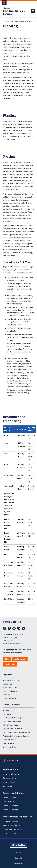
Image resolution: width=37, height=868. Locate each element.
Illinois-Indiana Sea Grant (12, 722)
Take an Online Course (11, 680)
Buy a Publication (9, 698)
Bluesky (23, 628)
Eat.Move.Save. (9, 711)
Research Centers (9, 740)
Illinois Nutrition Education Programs (17, 732)
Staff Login (10, 664)
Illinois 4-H (7, 714)
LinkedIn (19, 628)
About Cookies (18, 845)
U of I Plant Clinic (9, 747)
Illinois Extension (9, 8)
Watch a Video (8, 695)
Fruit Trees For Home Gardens (21, 21)
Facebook (9, 628)
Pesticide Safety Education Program (16, 736)
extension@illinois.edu (16, 644)
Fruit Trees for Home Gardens (14, 13)
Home (5, 21)
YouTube (14, 628)
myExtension (20, 659)
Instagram (5, 628)
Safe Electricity (8, 743)
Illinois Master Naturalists (12, 729)
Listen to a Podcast (10, 691)
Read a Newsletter (10, 688)
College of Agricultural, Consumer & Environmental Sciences (17, 651)
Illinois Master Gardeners (12, 725)
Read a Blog (7, 684)
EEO (7, 659)
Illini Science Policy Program (13, 718)
